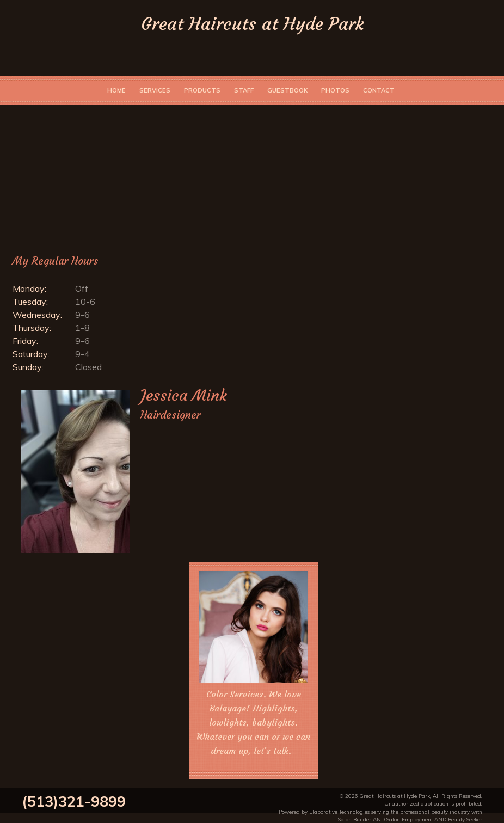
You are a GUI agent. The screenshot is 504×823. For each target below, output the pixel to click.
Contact (379, 90)
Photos (335, 90)
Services (155, 90)
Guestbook (287, 90)
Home (116, 90)
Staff (244, 90)
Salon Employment (410, 819)
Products (202, 90)
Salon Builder (355, 819)
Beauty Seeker (465, 819)
